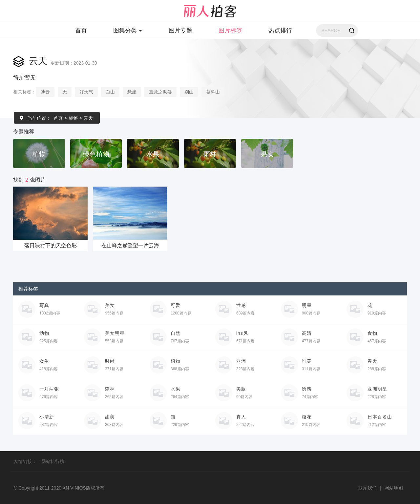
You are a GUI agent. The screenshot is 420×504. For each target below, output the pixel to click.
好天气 (86, 92)
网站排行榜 (53, 461)
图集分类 (128, 30)
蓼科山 (213, 92)
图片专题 (180, 30)
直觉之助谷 (160, 92)
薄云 (45, 92)
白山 (110, 92)
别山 (189, 92)
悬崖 (132, 92)
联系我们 (367, 488)
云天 (88, 118)
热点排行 (280, 30)
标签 (73, 118)
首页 (81, 30)
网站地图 (394, 488)
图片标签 (230, 30)
